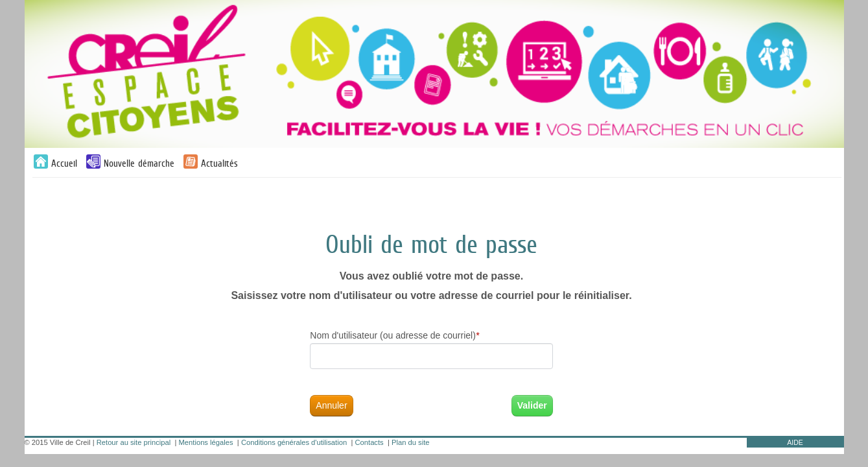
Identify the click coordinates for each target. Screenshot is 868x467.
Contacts (369, 442)
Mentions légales (206, 442)
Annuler (331, 405)
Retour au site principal (134, 442)
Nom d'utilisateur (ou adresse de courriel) (394, 336)
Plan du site (410, 442)
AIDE (795, 442)
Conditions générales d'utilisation (294, 442)
